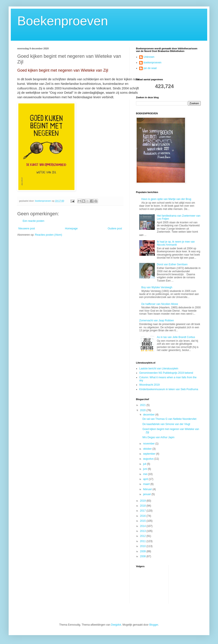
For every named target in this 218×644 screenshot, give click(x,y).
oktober (148, 449)
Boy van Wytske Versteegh (157, 287)
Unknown (149, 57)
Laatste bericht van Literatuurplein (159, 369)
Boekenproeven (63, 21)
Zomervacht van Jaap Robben (157, 320)
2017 (143, 511)
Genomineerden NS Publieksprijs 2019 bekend (166, 373)
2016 (143, 516)
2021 (143, 405)
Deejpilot (116, 625)
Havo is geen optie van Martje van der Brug (166, 199)
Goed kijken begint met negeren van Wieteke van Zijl (63, 70)
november (149, 444)
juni (145, 469)
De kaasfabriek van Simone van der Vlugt (166, 424)
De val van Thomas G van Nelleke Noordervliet (169, 419)
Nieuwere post (27, 229)
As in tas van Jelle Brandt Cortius (176, 337)
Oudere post (115, 229)
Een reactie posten (33, 221)
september (150, 454)
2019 (143, 501)
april (146, 479)
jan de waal (150, 68)
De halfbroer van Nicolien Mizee (160, 304)
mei (146, 474)
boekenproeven (152, 63)
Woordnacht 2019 (149, 385)
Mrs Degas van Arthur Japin (158, 437)
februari (148, 489)
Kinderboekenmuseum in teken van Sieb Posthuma (169, 389)
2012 (143, 536)
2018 (143, 506)
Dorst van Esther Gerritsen (172, 264)
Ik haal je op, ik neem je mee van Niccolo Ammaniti (176, 243)
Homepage (71, 229)
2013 (143, 531)
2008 (143, 556)
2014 (143, 526)
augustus (149, 459)
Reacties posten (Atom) (48, 235)
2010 (143, 546)
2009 (143, 551)
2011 (143, 541)
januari (147, 494)
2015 (143, 521)
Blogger (154, 625)
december (149, 415)
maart (147, 484)
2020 (143, 410)
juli (145, 464)
